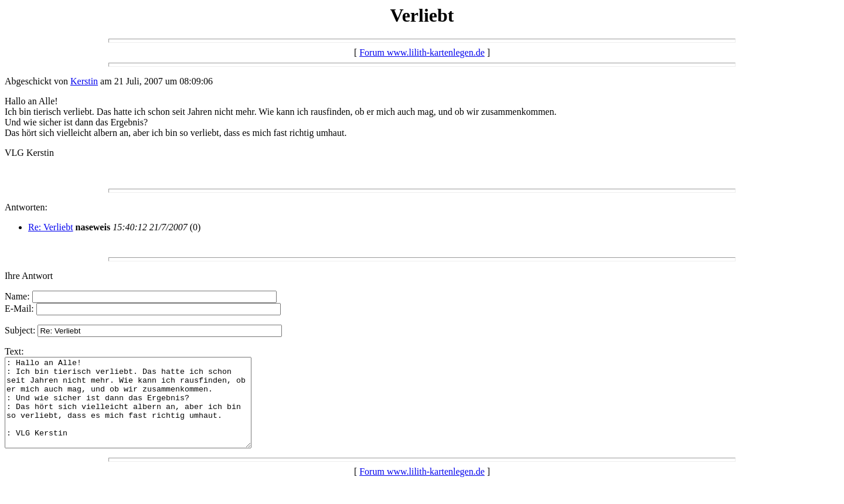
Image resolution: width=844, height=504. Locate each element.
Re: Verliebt (51, 227)
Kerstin (84, 81)
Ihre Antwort (29, 276)
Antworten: (26, 207)
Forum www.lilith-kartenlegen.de (422, 52)
